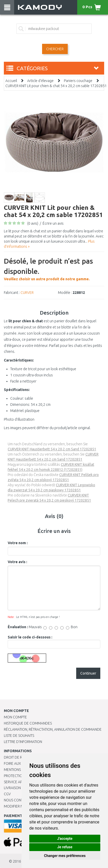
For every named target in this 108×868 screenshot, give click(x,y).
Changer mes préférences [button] (65, 856)
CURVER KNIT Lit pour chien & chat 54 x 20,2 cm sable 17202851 (56, 86)
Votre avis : (17, 562)
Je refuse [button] (65, 847)
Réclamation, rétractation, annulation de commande (53, 729)
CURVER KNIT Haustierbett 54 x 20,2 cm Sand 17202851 (52, 449)
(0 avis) (33, 223)
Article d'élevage (40, 81)
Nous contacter (19, 800)
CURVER (27, 293)
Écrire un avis (53, 223)
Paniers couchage (78, 81)
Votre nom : (18, 543)
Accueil (11, 81)
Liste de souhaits (19, 736)
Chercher (55, 49)
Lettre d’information (23, 742)
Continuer (88, 673)
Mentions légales (20, 770)
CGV (7, 794)
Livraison (12, 788)
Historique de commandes (28, 723)
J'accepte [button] (65, 839)
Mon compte (15, 717)
